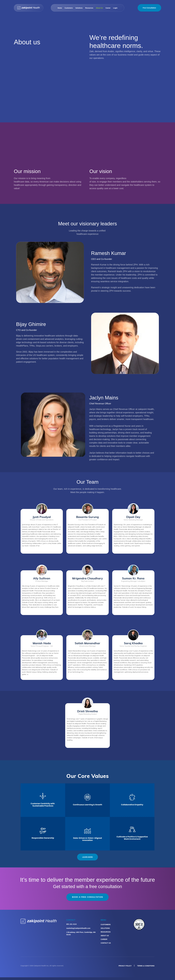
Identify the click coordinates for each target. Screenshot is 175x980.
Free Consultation (149, 8)
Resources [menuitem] (106, 932)
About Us (99, 8)
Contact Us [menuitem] (106, 943)
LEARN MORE (87, 857)
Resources (89, 8)
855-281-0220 (71, 924)
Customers (69, 8)
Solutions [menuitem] (105, 928)
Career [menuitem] (104, 939)
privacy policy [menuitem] (125, 966)
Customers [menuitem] (106, 925)
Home (60, 8)
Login (115, 8)
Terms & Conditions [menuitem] (146, 966)
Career (108, 8)
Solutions (79, 8)
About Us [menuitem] (105, 936)
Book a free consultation (87, 897)
